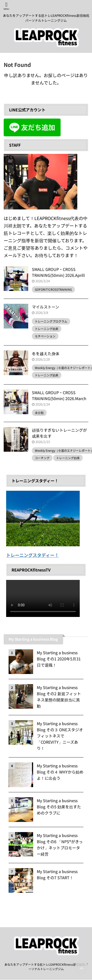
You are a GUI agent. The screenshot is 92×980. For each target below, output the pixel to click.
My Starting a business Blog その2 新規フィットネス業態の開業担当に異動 (59, 697)
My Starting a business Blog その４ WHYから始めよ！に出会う (60, 772)
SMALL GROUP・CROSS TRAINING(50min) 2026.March (59, 395)
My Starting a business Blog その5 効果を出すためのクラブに (59, 807)
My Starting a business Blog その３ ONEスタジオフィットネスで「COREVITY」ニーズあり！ (60, 736)
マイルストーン (46, 307)
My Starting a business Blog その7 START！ (57, 874)
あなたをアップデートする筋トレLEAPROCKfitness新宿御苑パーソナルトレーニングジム (46, 967)
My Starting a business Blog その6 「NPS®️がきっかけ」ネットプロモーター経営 (60, 845)
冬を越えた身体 (46, 353)
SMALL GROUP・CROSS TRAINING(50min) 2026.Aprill (58, 272)
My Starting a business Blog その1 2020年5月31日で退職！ (59, 659)
